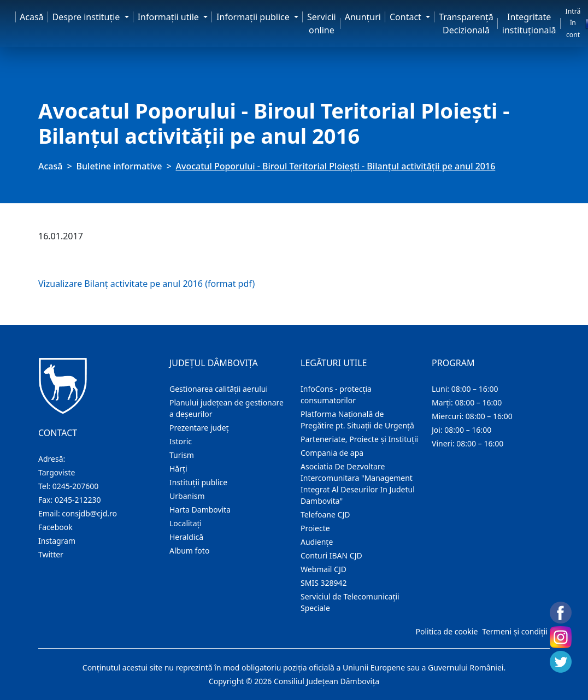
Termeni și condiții (515, 631)
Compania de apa (332, 453)
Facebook (55, 527)
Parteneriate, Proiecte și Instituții (359, 439)
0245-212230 (78, 500)
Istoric (181, 441)
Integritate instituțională (529, 23)
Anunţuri (363, 17)
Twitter (51, 554)
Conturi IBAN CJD (331, 555)
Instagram (57, 541)
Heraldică (186, 537)
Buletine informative (119, 166)
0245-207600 (76, 486)
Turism (182, 455)
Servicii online (322, 23)
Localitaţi (186, 523)
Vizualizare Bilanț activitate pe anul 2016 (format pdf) (146, 284)
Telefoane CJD (325, 514)
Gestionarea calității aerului (219, 389)
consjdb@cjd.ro (89, 513)
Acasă (32, 17)
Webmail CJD (324, 569)
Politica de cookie (446, 631)
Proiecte (315, 528)
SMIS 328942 (324, 583)
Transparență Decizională (466, 23)
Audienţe (317, 542)
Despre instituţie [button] (87, 17)
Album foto (189, 551)
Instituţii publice (198, 482)
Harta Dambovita (200, 510)
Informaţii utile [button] (169, 17)
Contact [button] (407, 17)
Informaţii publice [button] (254, 17)
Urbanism (187, 496)
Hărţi (178, 469)
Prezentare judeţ (199, 428)
